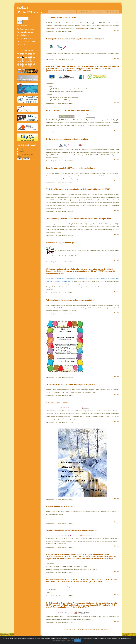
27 (93, 630)
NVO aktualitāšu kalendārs (57, 403)
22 (85, 630)
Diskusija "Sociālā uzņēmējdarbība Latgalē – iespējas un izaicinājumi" (75, 39)
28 (95, 630)
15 (74, 630)
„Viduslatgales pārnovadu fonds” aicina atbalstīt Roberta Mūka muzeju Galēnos (79, 219)
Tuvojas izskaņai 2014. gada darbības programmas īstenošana (71, 530)
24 (88, 630)
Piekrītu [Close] (77, 641)
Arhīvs (22, 45)
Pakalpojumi (24, 35)
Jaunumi (55, 12)
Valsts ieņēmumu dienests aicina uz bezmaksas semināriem (70, 300)
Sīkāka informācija (51, 28)
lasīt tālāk (117, 31)
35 (106, 630)
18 (79, 630)
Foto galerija (98, 12)
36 (108, 630)
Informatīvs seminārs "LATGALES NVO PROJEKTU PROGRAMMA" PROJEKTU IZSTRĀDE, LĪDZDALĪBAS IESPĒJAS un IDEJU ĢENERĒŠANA (81, 581)
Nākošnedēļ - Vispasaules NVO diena (61, 18)
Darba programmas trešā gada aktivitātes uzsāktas (67, 139)
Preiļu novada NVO (27, 41)
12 (69, 630)
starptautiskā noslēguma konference (64, 281)
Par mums (23, 26)
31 (100, 630)
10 (66, 630)
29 (96, 630)
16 (76, 630)
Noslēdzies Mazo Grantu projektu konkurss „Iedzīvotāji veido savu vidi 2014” (78, 189)
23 (87, 630)
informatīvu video (81, 28)
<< (56, 630)
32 (101, 630)
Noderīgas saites (84, 12)
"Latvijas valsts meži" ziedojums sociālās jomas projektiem (70, 384)
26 (92, 630)
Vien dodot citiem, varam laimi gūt (60, 243)
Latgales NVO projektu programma (61, 506)
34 (104, 630)
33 (103, 630)
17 (77, 630)
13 (71, 630)
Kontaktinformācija (112, 12)
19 (80, 630)
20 (82, 630)
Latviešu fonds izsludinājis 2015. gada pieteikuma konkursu (71, 168)
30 (98, 630)
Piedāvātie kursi (69, 12)
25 (90, 630)
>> (109, 630)
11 (68, 630)
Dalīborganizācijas (27, 29)
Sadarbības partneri (27, 32)
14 (72, 630)
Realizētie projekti (26, 38)
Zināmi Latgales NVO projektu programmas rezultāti (68, 110)
